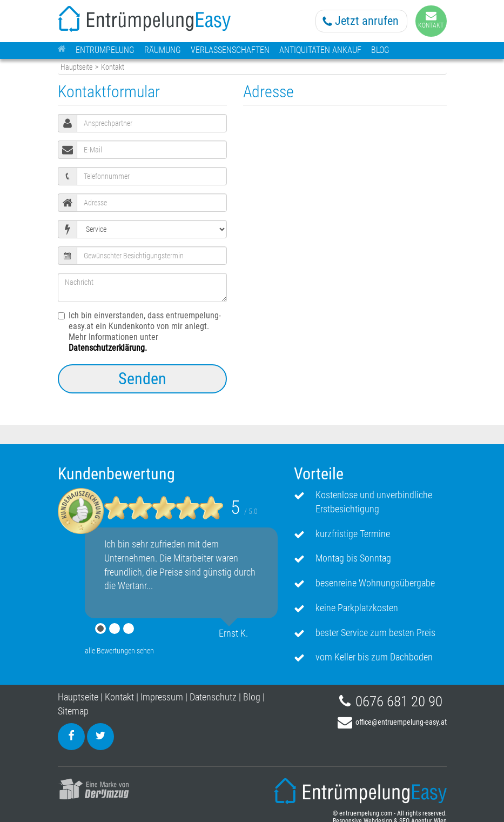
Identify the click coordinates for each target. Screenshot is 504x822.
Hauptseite (76, 67)
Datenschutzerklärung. (108, 348)
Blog (252, 697)
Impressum (162, 697)
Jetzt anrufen (367, 21)
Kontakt (119, 697)
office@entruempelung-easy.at (401, 722)
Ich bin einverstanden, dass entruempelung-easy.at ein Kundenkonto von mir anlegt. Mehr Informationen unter (139, 332)
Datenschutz (213, 697)
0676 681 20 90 (399, 701)
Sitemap (73, 711)
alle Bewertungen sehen (119, 651)
